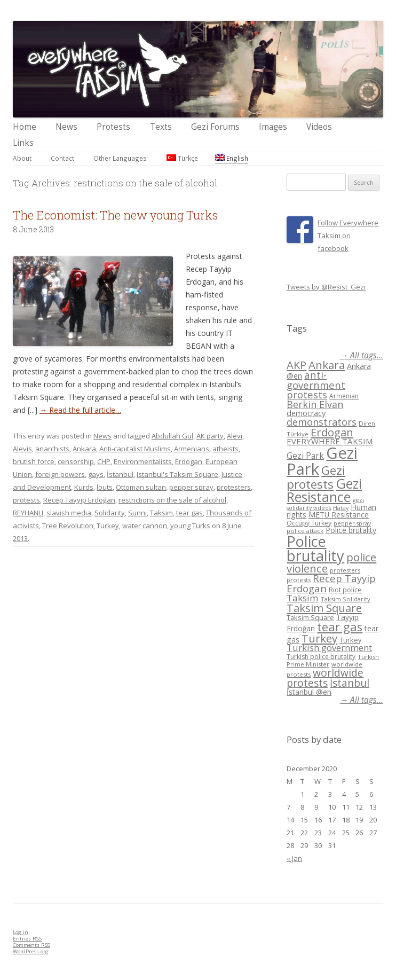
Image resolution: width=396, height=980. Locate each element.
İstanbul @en (309, 692)
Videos (319, 127)
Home (25, 127)
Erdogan (189, 461)
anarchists (52, 449)
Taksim (161, 513)
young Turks (190, 526)
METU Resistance (339, 515)
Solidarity (110, 513)
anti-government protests (316, 385)
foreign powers (60, 474)
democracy (306, 413)
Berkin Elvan (315, 404)
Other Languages (120, 158)
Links (23, 143)
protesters (234, 487)
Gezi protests (316, 477)
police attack (305, 531)
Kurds (84, 487)
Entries (27, 939)
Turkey (108, 526)
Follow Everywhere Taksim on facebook (348, 236)
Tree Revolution (68, 526)
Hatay (341, 508)
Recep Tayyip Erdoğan (79, 500)
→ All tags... (362, 355)
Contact (62, 158)
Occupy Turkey (309, 523)
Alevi (235, 436)
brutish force (34, 461)
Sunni (137, 513)
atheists (225, 449)
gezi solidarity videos (325, 504)
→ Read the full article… (80, 410)
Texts (161, 127)
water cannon (145, 526)
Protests (113, 127)
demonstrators (322, 422)
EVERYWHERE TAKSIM (330, 441)
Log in (21, 932)
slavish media (69, 513)
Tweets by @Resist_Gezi (326, 287)
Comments (31, 945)
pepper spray (191, 487)
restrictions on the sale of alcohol (172, 500)
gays (96, 474)
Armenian (344, 396)
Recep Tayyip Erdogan (331, 583)
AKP (296, 365)
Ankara (84, 449)
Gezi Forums (215, 127)
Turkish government (329, 648)
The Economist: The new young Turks (115, 215)
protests (26, 500)
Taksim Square (324, 608)
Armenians (192, 449)
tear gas (189, 513)
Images (273, 127)
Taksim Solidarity (346, 599)
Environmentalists (143, 461)
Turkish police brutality (321, 657)
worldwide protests (325, 678)
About (22, 158)
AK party (210, 436)
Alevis (22, 449)
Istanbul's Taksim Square (177, 474)
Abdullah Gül (172, 436)
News (66, 127)
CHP (104, 461)
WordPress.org (31, 951)
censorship (76, 461)
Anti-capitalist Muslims (135, 449)
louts (105, 487)
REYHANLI (28, 513)
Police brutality (351, 530)
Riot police (345, 590)
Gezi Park (305, 456)
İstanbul (120, 474)
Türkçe (182, 158)
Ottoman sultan (141, 487)
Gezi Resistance (324, 490)
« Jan (294, 858)
